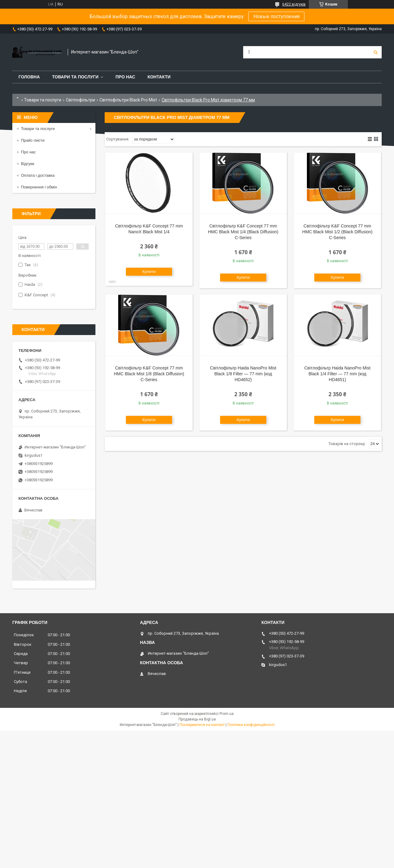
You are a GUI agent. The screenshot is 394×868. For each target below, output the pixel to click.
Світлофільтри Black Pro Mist (128, 100)
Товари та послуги (75, 77)
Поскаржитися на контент (202, 725)
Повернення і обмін (39, 187)
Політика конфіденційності (251, 725)
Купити (149, 272)
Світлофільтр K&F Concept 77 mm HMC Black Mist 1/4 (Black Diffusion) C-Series (243, 232)
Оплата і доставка (38, 175)
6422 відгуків (294, 4)
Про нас (125, 77)
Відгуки (28, 164)
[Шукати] (376, 52)
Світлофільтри (80, 100)
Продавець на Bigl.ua (197, 719)
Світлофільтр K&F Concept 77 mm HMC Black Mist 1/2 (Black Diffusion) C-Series (337, 232)
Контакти (159, 77)
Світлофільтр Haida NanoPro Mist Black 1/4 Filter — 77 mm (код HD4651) (337, 374)
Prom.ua (227, 714)
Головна (29, 77)
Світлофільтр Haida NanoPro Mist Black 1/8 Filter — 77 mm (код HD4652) (243, 374)
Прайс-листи (33, 140)
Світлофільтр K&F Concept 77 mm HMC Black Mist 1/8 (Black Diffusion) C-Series (149, 374)
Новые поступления (276, 16)
